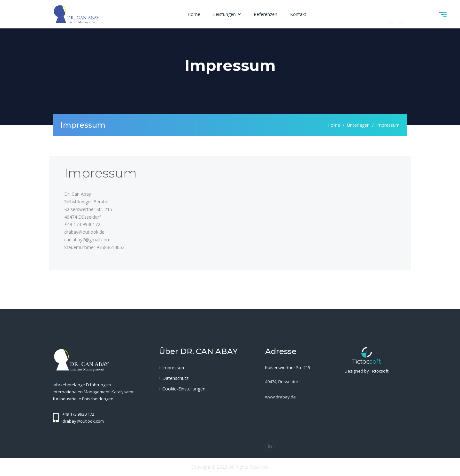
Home (194, 14)
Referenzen (265, 14)
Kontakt (298, 14)
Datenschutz (175, 378)
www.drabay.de (280, 397)
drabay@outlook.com (83, 421)
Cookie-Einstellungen (184, 389)
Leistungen (225, 14)
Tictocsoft (379, 371)
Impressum (174, 368)
